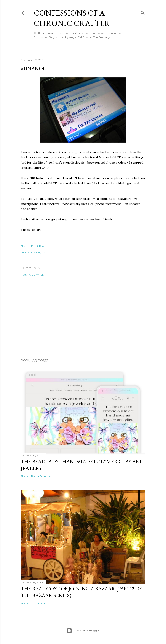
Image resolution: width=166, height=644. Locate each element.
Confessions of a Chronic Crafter (72, 18)
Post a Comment (33, 275)
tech (44, 252)
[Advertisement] (83, 318)
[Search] (143, 12)
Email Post (38, 246)
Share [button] (24, 246)
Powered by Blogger (83, 631)
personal (35, 252)
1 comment (38, 603)
